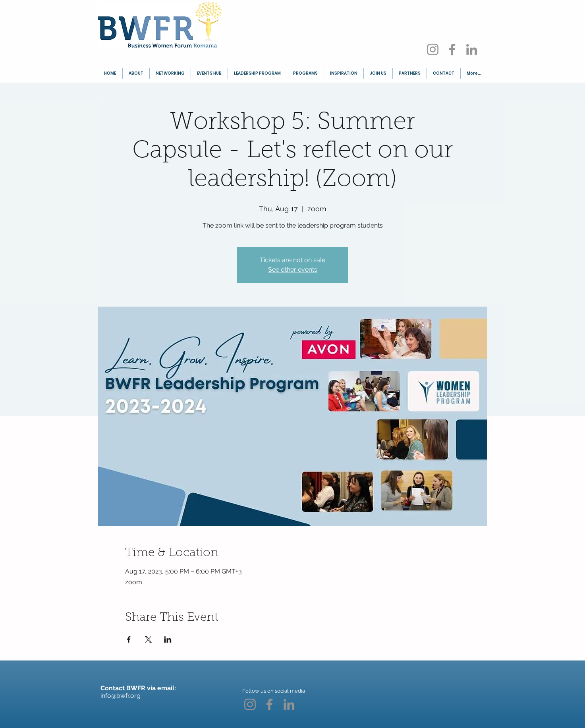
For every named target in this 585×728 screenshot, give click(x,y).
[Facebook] (452, 49)
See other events (293, 269)
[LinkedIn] (472, 49)
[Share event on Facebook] (129, 639)
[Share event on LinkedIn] (168, 639)
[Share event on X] (148, 639)
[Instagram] (433, 49)
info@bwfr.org (121, 696)
